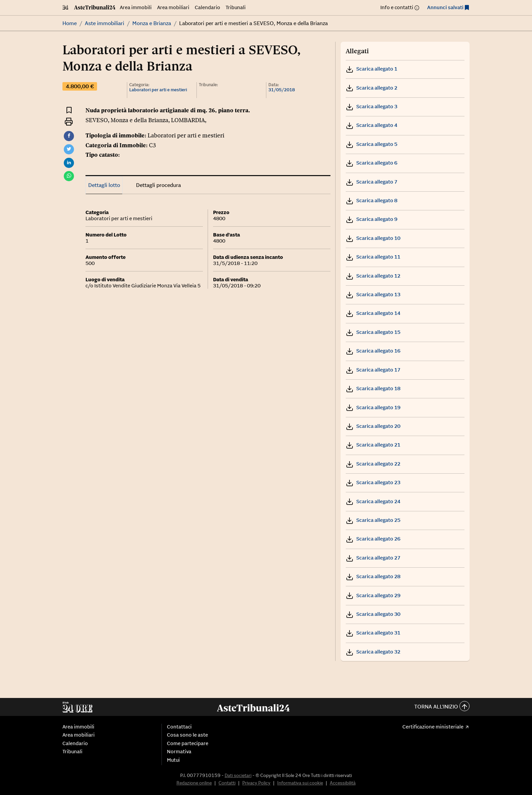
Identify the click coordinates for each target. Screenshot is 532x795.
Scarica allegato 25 (373, 520)
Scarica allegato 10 (373, 238)
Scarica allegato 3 (372, 106)
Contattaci (179, 727)
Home (70, 23)
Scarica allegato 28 (373, 576)
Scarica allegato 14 (373, 313)
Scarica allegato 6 (372, 163)
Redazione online (194, 783)
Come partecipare (188, 743)
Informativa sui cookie (300, 783)
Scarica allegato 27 (373, 558)
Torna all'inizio (442, 707)
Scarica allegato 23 (373, 482)
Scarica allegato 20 (373, 426)
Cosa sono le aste (187, 735)
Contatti (227, 783)
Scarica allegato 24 (373, 501)
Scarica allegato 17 (373, 370)
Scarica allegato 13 (373, 294)
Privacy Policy (256, 783)
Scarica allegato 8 (372, 200)
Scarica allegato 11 (373, 257)
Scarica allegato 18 (373, 388)
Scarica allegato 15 (373, 332)
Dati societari (238, 775)
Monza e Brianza (152, 23)
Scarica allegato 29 (373, 595)
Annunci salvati (445, 7)
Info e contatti (397, 7)
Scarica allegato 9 (372, 219)
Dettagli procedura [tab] (158, 185)
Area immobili (136, 7)
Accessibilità (343, 783)
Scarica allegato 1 (372, 69)
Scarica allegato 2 (372, 88)
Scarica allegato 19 (373, 407)
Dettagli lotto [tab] (104, 185)
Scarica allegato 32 (373, 652)
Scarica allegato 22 (373, 464)
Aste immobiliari (104, 23)
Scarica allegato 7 (372, 182)
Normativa (179, 752)
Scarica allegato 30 (373, 614)
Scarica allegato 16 (373, 351)
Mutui (173, 760)
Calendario (207, 7)
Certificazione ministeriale (433, 727)
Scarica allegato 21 (373, 445)
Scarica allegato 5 (372, 144)
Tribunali (236, 7)
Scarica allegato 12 (373, 276)
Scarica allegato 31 (373, 633)
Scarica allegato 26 (373, 539)
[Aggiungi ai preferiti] (69, 110)
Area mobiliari (173, 7)
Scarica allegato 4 (372, 125)
